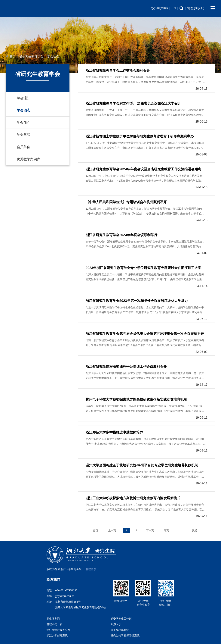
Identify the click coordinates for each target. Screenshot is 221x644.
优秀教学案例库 (29, 159)
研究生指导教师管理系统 (125, 636)
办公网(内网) (159, 8)
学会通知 (23, 98)
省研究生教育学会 (31, 56)
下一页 (150, 530)
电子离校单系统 (120, 630)
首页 (13, 56)
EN (174, 8)
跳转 (195, 530)
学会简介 (23, 123)
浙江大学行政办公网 (58, 630)
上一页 (112, 530)
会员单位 (23, 147)
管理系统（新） (56, 624)
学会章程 (23, 135)
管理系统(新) (196, 8)
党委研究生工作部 (121, 619)
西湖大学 (116, 624)
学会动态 (53, 56)
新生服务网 (53, 619)
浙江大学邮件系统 (57, 636)
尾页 (166, 530)
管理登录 (91, 569)
